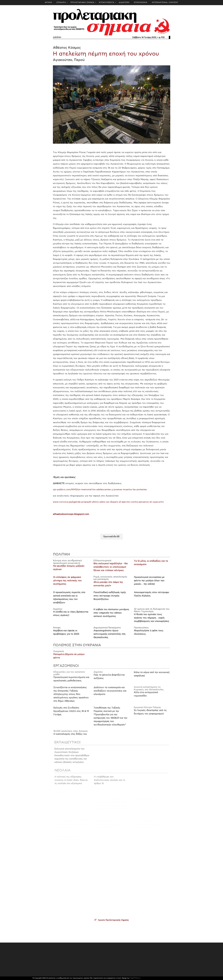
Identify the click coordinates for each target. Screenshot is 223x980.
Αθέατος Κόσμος (67, 48)
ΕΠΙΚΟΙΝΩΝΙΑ (141, 2)
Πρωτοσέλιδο (112, 538)
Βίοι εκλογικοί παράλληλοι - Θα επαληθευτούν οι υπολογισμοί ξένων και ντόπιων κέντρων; (110, 570)
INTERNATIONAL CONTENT (165, 2)
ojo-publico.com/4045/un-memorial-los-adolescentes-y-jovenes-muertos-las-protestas (100, 490)
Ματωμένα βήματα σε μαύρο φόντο (70, 658)
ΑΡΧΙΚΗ (48, 2)
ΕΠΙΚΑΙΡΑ (61, 2)
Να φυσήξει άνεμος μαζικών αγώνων (70, 570)
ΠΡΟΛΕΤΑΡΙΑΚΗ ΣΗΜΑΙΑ (82, 2)
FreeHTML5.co (135, 978)
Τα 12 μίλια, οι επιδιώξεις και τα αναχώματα (150, 566)
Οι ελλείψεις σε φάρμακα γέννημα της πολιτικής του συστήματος (68, 583)
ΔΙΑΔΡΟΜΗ (124, 2)
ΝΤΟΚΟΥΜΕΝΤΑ (107, 2)
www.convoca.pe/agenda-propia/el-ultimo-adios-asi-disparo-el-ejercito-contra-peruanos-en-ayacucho (108, 502)
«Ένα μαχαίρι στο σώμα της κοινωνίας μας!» (108, 586)
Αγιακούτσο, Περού (69, 60)
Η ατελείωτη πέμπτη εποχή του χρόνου (106, 54)
